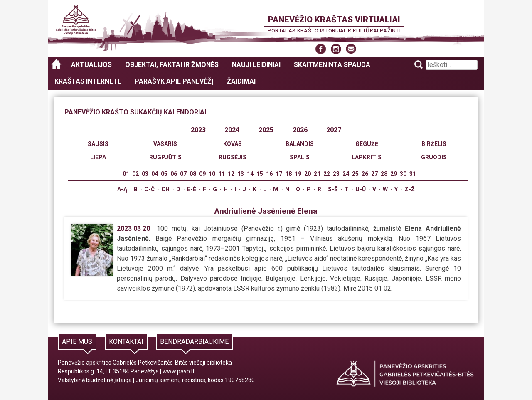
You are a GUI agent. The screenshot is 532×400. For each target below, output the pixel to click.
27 (374, 174)
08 (193, 174)
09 (202, 174)
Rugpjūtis (165, 157)
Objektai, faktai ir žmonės (172, 65)
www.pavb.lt (179, 371)
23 (336, 174)
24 (346, 174)
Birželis (434, 144)
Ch (165, 189)
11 (222, 174)
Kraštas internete (88, 81)
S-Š (333, 189)
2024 (232, 130)
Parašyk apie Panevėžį (174, 81)
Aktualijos (91, 65)
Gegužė (367, 144)
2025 (266, 130)
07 (183, 174)
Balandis (300, 144)
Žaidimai (241, 81)
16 (269, 174)
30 (403, 174)
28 (384, 174)
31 (413, 174)
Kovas (233, 144)
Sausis (98, 144)
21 (317, 174)
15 (260, 174)
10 (212, 174)
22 (327, 174)
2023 (198, 130)
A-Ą (122, 189)
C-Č (149, 189)
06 (174, 174)
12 (231, 174)
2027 (334, 130)
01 (126, 174)
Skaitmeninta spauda (332, 65)
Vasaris (165, 144)
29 (394, 174)
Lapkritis (367, 157)
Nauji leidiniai (256, 65)
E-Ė (192, 189)
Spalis (300, 157)
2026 (300, 130)
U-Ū (361, 189)
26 (365, 174)
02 (135, 174)
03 (145, 174)
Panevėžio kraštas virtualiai (334, 20)
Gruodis (434, 157)
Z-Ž (410, 189)
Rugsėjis (233, 157)
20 (308, 174)
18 (288, 174)
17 (279, 174)
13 (241, 174)
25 (355, 174)
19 (298, 174)
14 (250, 174)
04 (155, 174)
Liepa (98, 157)
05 (164, 174)
